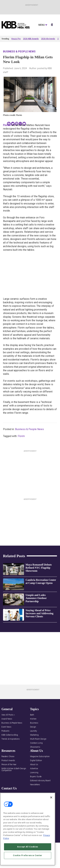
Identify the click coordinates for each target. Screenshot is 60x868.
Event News (6, 744)
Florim (21, 436)
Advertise (34, 785)
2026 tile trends (48, 39)
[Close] (51, 797)
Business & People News (19, 52)
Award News (7, 736)
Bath (32, 732)
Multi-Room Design (38, 756)
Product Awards (8, 777)
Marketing (34, 752)
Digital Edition (36, 777)
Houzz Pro (16, 39)
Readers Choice (8, 773)
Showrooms (35, 764)
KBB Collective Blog (10, 752)
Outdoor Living (36, 760)
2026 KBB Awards (31, 39)
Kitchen (33, 736)
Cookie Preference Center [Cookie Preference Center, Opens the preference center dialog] (28, 855)
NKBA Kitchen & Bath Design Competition (14, 786)
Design (33, 744)
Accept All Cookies (28, 847)
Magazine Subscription (40, 773)
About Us (34, 781)
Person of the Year (9, 781)
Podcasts (5, 748)
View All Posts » (8, 732)
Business (34, 740)
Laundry (34, 748)
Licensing (34, 789)
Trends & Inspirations (11, 756)
